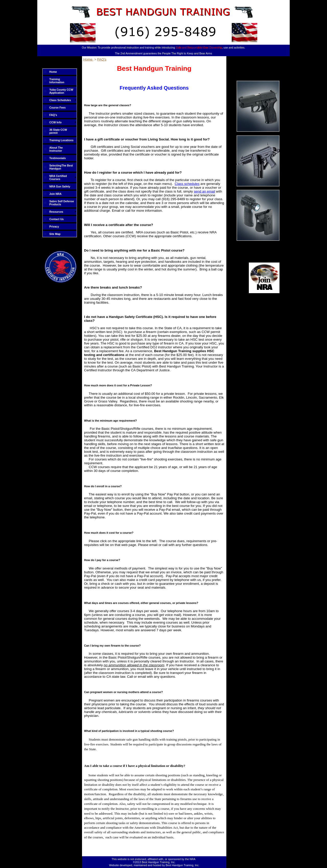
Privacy (54, 227)
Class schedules (187, 184)
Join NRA (55, 194)
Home (53, 72)
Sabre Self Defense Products (62, 203)
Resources (56, 212)
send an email (205, 191)
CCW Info (55, 122)
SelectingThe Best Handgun (61, 167)
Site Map (55, 234)
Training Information (57, 81)
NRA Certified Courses (58, 177)
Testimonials (57, 158)
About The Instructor (56, 149)
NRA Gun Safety (60, 186)
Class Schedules (60, 100)
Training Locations (61, 140)
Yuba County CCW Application (61, 91)
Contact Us (56, 219)
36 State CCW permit (58, 131)
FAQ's (53, 115)
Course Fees (57, 108)
